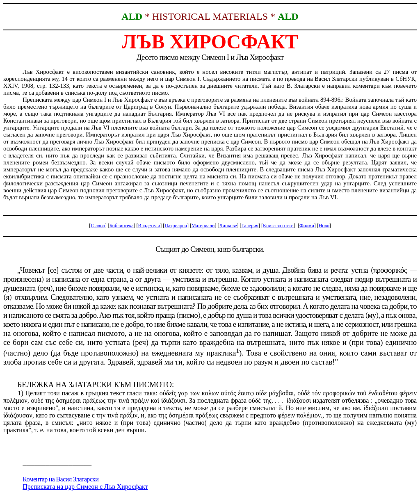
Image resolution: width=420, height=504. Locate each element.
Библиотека (122, 226)
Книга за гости (278, 226)
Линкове (228, 226)
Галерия (250, 226)
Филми (307, 226)
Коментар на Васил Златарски (60, 479)
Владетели (149, 226)
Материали (203, 226)
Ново (324, 226)
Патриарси (176, 226)
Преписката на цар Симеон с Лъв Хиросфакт (85, 487)
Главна (98, 226)
